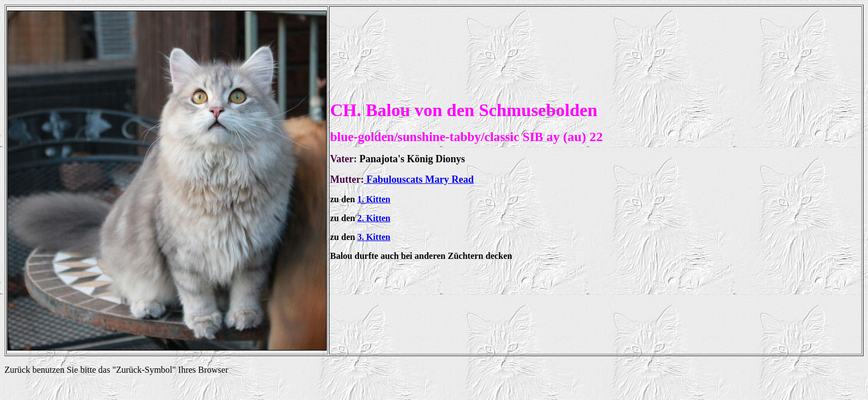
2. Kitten (374, 218)
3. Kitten (374, 237)
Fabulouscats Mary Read (420, 179)
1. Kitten (374, 199)
